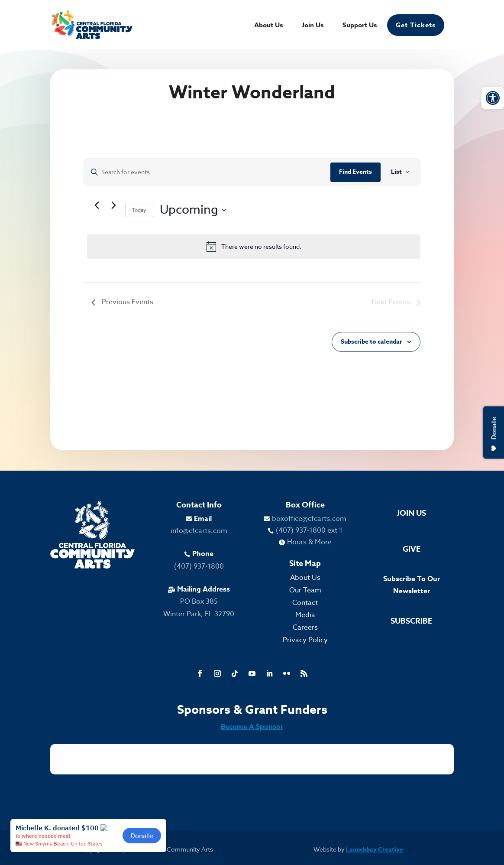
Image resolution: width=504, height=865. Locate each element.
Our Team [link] (305, 590)
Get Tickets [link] (416, 25)
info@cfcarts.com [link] (199, 531)
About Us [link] (268, 26)
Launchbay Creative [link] (375, 850)
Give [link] (412, 549)
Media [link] (305, 615)
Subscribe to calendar (372, 342)
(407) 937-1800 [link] (199, 566)
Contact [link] (305, 603)
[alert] (254, 247)
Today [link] (139, 210)
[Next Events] (113, 205)
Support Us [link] (360, 26)
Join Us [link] (313, 26)
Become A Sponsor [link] (252, 727)
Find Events (355, 172)
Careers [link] (305, 628)
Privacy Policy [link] (305, 640)
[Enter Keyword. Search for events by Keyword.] (207, 172)
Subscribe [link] (411, 621)
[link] (493, 98)
